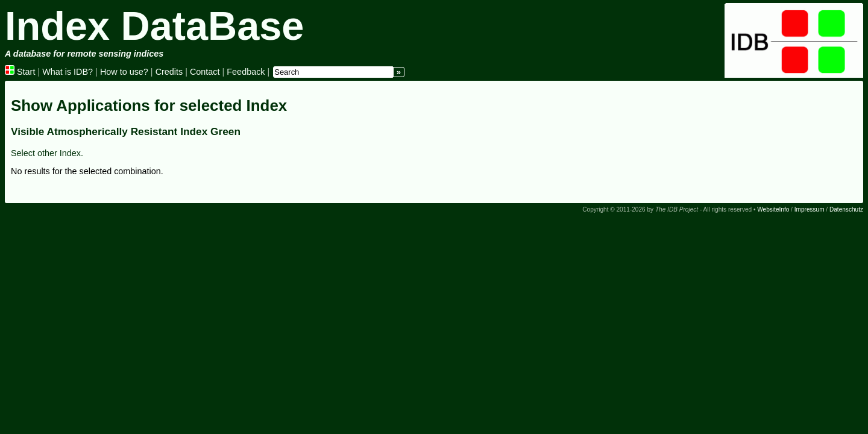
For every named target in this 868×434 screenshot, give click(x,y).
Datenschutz (846, 209)
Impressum (810, 209)
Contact (205, 72)
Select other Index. (47, 153)
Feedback (246, 72)
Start (20, 72)
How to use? (124, 72)
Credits (169, 72)
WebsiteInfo (773, 209)
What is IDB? (68, 72)
